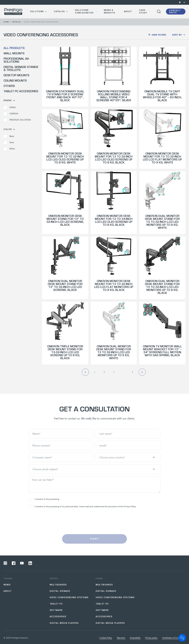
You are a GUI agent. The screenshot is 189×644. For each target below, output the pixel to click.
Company (8, 578)
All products (14, 48)
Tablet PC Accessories (21, 91)
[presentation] (94, 521)
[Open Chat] (182, 638)
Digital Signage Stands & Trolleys (21, 69)
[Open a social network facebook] (14, 563)
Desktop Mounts (16, 75)
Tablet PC (56, 604)
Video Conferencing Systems (69, 597)
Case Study (143, 11)
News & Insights (109, 11)
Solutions (37, 11)
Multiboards (58, 585)
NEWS (7, 585)
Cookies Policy (106, 638)
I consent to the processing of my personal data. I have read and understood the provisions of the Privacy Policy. (82, 507)
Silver (9, 143)
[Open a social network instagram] (5, 563)
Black (9, 136)
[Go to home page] (13, 12)
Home (6, 22)
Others (9, 86)
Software (56, 610)
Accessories (58, 617)
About (128, 11)
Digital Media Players (64, 623)
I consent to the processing (44, 499)
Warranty (121, 638)
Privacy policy (151, 638)
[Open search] (159, 12)
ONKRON (11, 114)
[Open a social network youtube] (22, 563)
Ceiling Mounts (15, 81)
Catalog (59, 11)
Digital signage (60, 591)
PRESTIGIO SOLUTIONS (17, 120)
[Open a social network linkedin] (30, 563)
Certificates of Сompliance (174, 638)
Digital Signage (106, 591)
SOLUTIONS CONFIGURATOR (84, 11)
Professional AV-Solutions (16, 60)
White (9, 149)
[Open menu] (184, 2)
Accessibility (135, 638)
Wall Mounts (14, 53)
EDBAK (10, 107)
